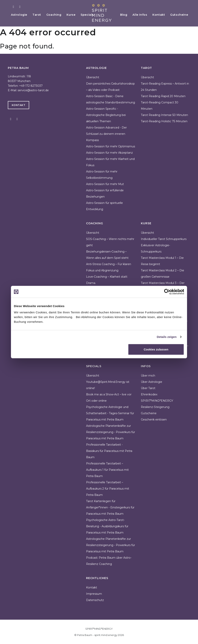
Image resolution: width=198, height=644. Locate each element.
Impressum (94, 594)
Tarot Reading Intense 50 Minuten (164, 115)
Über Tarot (148, 388)
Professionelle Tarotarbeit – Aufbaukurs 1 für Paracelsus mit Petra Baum (107, 470)
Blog (121, 15)
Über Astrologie (152, 382)
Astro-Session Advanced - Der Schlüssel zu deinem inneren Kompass (106, 134)
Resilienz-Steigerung (155, 407)
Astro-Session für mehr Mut (105, 184)
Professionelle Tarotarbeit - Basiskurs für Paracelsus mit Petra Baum (109, 451)
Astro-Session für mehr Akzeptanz (109, 153)
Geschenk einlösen (154, 420)
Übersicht (93, 77)
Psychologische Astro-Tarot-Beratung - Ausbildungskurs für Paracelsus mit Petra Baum (107, 526)
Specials (90, 15)
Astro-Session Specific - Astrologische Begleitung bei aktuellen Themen (106, 115)
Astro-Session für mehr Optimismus (111, 146)
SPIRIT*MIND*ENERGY (157, 401)
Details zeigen (167, 337)
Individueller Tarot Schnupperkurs (164, 239)
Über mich (148, 376)
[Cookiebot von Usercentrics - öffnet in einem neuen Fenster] (167, 292)
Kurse (73, 15)
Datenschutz (95, 600)
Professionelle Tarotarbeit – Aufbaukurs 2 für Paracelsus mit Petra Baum (108, 489)
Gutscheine (179, 15)
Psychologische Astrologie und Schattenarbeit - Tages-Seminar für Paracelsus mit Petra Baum (110, 413)
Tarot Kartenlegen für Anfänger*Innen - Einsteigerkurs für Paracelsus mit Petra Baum (110, 507)
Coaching (55, 15)
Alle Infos (138, 15)
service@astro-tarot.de (33, 90)
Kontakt (158, 15)
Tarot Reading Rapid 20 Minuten (163, 96)
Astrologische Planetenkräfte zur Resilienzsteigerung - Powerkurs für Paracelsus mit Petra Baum (111, 432)
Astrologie (19, 15)
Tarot (38, 15)
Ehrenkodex (149, 394)
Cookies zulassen (156, 349)
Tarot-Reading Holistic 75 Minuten (164, 121)
